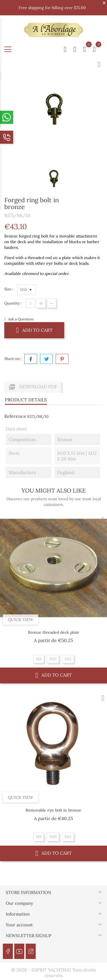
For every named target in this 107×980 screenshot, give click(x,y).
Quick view (21, 620)
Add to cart (34, 330)
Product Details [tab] (26, 400)
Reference (15, 416)
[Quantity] (30, 303)
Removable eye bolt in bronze (53, 810)
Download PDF (33, 387)
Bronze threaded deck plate (54, 632)
